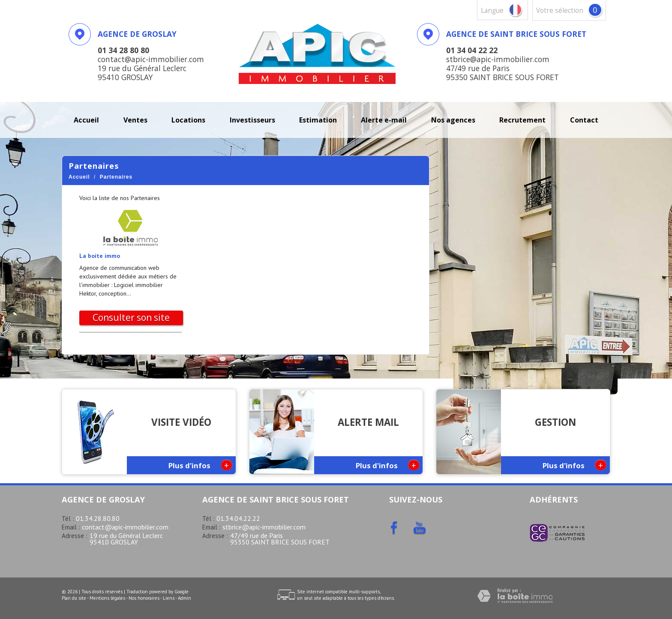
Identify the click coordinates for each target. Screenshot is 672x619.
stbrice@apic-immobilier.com (264, 527)
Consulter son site (131, 317)
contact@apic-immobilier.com (125, 527)
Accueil (86, 120)
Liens (169, 598)
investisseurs (252, 120)
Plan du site (74, 598)
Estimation (318, 120)
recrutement (522, 120)
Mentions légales (107, 598)
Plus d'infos (200, 465)
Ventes (135, 120)
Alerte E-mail (384, 120)
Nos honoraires (144, 598)
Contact (584, 120)
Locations (188, 120)
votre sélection (560, 10)
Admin (184, 598)
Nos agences (453, 120)
